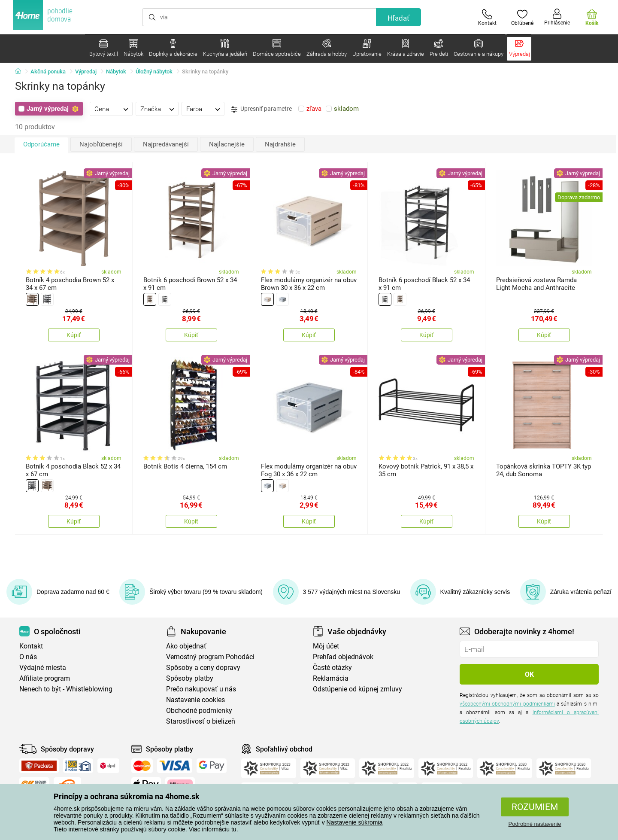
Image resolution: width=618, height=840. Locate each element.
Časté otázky (332, 668)
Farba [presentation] (194, 109)
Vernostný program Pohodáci (210, 657)
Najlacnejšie (227, 144)
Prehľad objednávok (343, 657)
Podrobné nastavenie (535, 824)
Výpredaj (86, 72)
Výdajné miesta (43, 668)
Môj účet (326, 646)
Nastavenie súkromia (355, 822)
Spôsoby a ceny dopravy (203, 668)
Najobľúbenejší (101, 144)
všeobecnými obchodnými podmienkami (507, 704)
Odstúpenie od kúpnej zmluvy (357, 689)
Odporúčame (41, 144)
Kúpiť (74, 335)
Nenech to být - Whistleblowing (66, 689)
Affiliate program (45, 678)
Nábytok (116, 72)
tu (234, 829)
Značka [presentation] (151, 109)
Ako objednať (186, 646)
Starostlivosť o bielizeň (201, 721)
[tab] (111, 109)
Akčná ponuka (48, 72)
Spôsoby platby (190, 678)
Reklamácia (331, 678)
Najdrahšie (280, 144)
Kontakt (31, 646)
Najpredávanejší (166, 144)
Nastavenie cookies (195, 700)
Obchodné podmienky (199, 711)
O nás (28, 657)
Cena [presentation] (102, 109)
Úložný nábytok (154, 72)
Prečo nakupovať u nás (201, 689)
